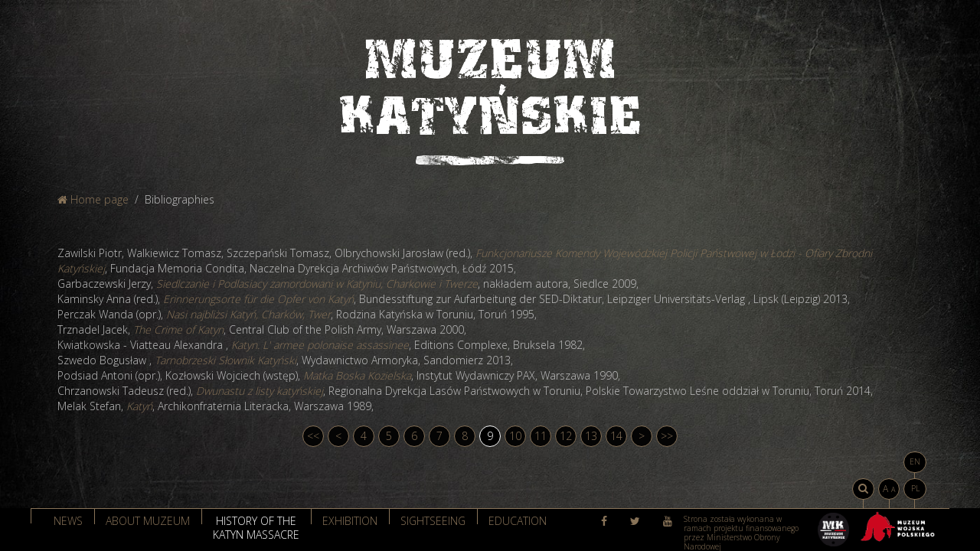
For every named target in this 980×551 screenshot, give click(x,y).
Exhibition (350, 521)
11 (541, 436)
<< (313, 436)
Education (518, 521)
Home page (93, 199)
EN (915, 461)
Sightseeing (433, 521)
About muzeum (148, 521)
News (68, 521)
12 (566, 436)
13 (591, 436)
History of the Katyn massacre (256, 527)
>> (667, 436)
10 (515, 436)
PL (915, 488)
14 (616, 436)
